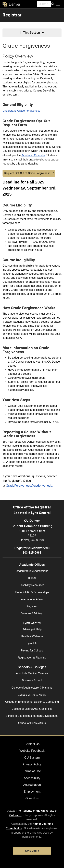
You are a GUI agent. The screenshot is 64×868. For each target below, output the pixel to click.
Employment (32, 792)
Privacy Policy (32, 764)
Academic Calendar (33, 155)
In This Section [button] (32, 33)
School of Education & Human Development (32, 716)
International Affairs (32, 599)
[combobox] (44, 4)
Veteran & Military (32, 613)
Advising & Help (32, 629)
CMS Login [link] (32, 851)
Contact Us (32, 744)
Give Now (32, 798)
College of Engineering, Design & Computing (32, 702)
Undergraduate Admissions (32, 571)
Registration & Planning (32, 658)
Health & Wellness (32, 636)
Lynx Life (32, 643)
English (42, 4)
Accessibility (32, 778)
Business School (32, 680)
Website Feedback (32, 751)
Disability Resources (32, 585)
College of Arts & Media (32, 695)
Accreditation (32, 785)
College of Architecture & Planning (32, 688)
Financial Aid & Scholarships (32, 592)
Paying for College (32, 651)
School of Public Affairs (32, 723)
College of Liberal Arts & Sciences (32, 709)
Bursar (32, 578)
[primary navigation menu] (58, 4)
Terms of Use (32, 771)
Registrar (12, 15)
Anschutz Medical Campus (32, 673)
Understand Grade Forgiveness (21, 111)
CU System (32, 758)
